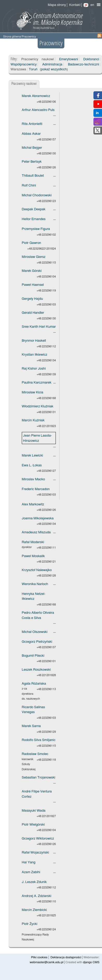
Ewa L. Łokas (32, 465)
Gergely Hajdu (32, 299)
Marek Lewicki (32, 456)
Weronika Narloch (35, 584)
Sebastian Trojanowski (39, 778)
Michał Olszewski (35, 632)
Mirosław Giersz (34, 257)
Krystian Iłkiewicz (35, 355)
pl (86, 5)
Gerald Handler (33, 313)
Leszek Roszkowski (36, 670)
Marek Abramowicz (36, 96)
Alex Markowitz (33, 504)
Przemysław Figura (36, 229)
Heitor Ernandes (34, 219)
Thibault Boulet (33, 176)
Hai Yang (29, 862)
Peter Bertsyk (32, 162)
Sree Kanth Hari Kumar (39, 327)
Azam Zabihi (31, 872)
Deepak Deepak (34, 209)
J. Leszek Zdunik (34, 882)
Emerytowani (69, 59)
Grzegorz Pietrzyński (37, 642)
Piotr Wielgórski (33, 825)
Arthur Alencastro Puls (38, 110)
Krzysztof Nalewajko (37, 570)
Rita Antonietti (32, 124)
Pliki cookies (39, 957)
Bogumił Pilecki (33, 656)
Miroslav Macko (33, 479)
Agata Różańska (34, 684)
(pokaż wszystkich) (54, 69)
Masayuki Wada (34, 811)
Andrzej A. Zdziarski (37, 896)
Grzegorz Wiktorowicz (38, 839)
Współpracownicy (24, 65)
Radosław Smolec (35, 754)
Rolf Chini (29, 186)
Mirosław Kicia (33, 392)
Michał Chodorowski (37, 195)
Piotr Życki (30, 924)
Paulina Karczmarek (37, 383)
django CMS (91, 962)
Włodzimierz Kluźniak (38, 406)
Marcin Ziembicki (34, 910)
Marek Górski (32, 271)
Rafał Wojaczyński (35, 853)
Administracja (52, 65)
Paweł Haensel (33, 285)
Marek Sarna (31, 726)
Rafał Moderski (33, 542)
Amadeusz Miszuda (36, 532)
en (92, 5)
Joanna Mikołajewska (38, 518)
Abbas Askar (31, 134)
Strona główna (12, 37)
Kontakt (75, 5)
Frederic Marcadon (36, 489)
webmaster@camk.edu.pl (47, 962)
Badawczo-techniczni (84, 65)
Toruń (33, 69)
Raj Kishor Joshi (34, 369)
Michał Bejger (32, 148)
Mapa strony (57, 5)
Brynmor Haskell (34, 341)
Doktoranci (91, 59)
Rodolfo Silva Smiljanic (39, 740)
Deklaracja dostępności (66, 957)
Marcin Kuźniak (33, 420)
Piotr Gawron (31, 243)
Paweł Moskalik (33, 556)
